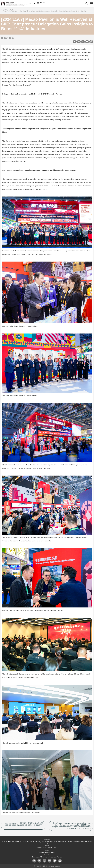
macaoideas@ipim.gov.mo (47, 852)
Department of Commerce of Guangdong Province (47, 857)
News (12, 9)
